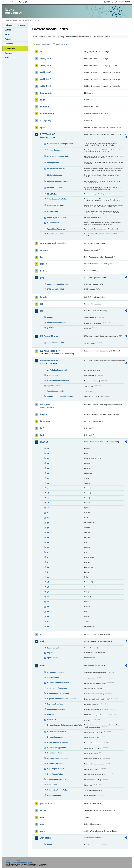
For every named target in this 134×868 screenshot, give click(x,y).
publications (46, 803)
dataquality (46, 120)
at (48, 453)
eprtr (42, 127)
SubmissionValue (54, 795)
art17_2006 (45, 72)
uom (42, 824)
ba (48, 458)
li (48, 557)
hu (48, 537)
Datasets (9, 30)
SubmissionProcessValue (57, 790)
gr (48, 528)
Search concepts (62, 44)
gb (48, 523)
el (48, 503)
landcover (45, 421)
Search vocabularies (43, 44)
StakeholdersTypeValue (57, 779)
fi (48, 513)
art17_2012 (45, 79)
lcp (42, 634)
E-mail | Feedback (13, 860)
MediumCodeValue (55, 175)
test (42, 817)
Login (108, 2)
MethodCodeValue (55, 188)
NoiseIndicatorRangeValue (58, 732)
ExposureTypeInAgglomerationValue (62, 699)
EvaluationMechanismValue (58, 693)
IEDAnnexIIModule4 (50, 361)
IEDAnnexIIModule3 (50, 351)
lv (48, 572)
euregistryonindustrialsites (53, 243)
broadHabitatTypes (55, 648)
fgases (43, 264)
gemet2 (44, 271)
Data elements (11, 39)
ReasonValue (52, 211)
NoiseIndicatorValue (55, 737)
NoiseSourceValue (55, 753)
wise (42, 831)
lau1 (42, 428)
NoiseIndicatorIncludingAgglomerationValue (65, 725)
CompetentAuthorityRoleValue (59, 683)
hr (48, 532)
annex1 (50, 317)
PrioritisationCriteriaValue (58, 758)
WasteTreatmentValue (56, 234)
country (50, 844)
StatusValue (52, 785)
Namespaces (10, 58)
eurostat (44, 250)
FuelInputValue (53, 163)
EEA (16, 2)
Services (8, 53)
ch (48, 473)
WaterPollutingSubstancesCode (60, 396)
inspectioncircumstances (57, 323)
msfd (43, 641)
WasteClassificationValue (57, 229)
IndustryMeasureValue (56, 709)
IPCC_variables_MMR (56, 289)
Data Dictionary (24, 20)
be (48, 463)
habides (44, 297)
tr (48, 622)
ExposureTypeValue (55, 704)
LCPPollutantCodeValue (57, 169)
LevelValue (52, 720)
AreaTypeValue (53, 677)
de (48, 488)
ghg (42, 278)
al (48, 448)
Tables (8, 34)
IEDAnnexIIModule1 (50, 336)
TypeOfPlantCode (54, 386)
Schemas (9, 44)
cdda (42, 100)
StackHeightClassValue (57, 218)
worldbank (45, 838)
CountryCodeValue (55, 150)
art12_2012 (45, 59)
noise (43, 666)
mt (48, 577)
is (48, 547)
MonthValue (52, 194)
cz (48, 483)
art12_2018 (45, 66)
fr (48, 518)
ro (48, 597)
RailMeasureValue (54, 763)
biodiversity (46, 93)
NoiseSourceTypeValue (56, 748)
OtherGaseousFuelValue (57, 199)
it (48, 552)
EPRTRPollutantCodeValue (58, 156)
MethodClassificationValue (58, 181)
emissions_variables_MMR (58, 284)
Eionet (15, 20)
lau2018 (44, 442)
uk (48, 627)
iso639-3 (51, 714)
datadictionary (47, 114)
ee (48, 498)
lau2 (42, 435)
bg (48, 468)
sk (48, 617)
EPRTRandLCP (48, 134)
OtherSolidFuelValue (55, 205)
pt (48, 592)
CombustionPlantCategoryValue (60, 144)
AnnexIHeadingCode (55, 343)
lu (48, 567)
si (48, 612)
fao (42, 257)
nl (48, 582)
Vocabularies (11, 48)
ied (42, 311)
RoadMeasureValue (55, 774)
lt (48, 562)
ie (48, 542)
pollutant (51, 328)
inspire (43, 414)
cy (48, 478)
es (48, 508)
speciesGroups (53, 658)
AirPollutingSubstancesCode (59, 370)
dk (48, 493)
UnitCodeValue (53, 223)
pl (48, 587)
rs (48, 602)
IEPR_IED (45, 405)
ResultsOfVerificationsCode (58, 380)
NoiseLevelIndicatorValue (57, 742)
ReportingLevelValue (56, 769)
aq (41, 52)
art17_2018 (45, 86)
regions (50, 653)
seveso (44, 810)
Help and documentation (15, 25)
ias (41, 304)
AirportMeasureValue (56, 672)
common (44, 107)
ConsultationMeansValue (57, 688)
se (48, 607)
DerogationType (54, 375)
